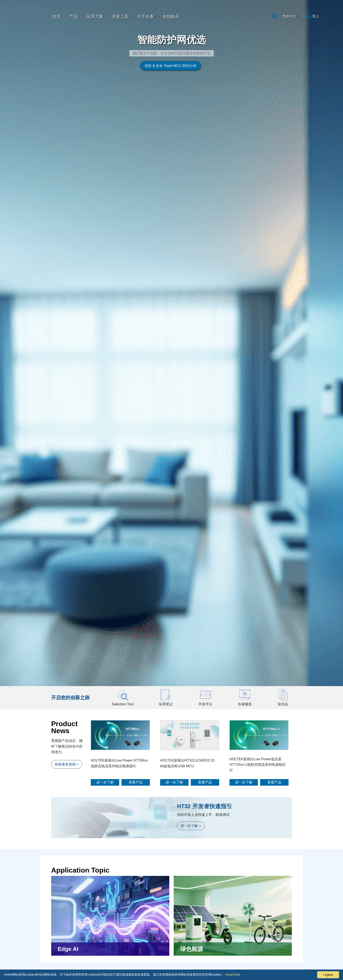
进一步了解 (105, 682)
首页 (56, 17)
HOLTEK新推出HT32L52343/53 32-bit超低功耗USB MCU (188, 663)
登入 (316, 16)
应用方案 (95, 17)
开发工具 (120, 17)
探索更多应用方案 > (70, 918)
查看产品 (136, 682)
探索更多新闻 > (67, 664)
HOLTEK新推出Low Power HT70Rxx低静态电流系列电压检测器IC (119, 663)
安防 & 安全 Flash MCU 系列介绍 (161, 112)
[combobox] (291, 16)
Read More (233, 975)
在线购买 (171, 17)
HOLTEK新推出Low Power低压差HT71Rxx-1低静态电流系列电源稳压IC (258, 664)
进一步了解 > (191, 725)
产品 (73, 17)
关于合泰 (145, 17)
